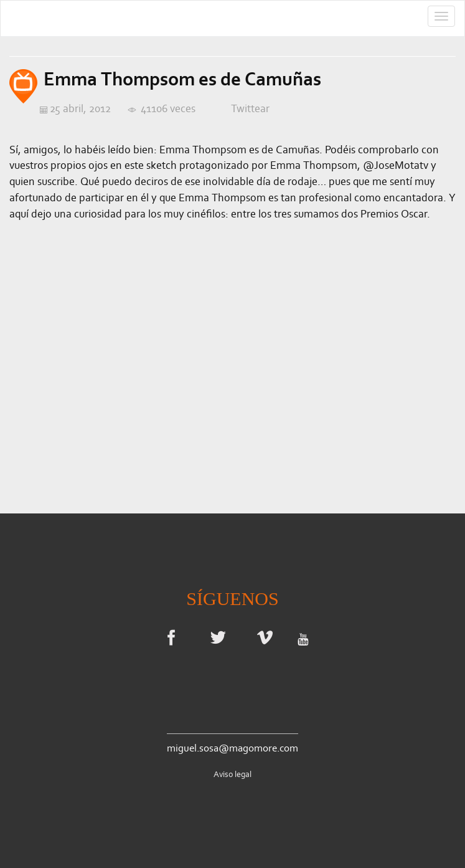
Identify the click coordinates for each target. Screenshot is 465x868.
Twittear (250, 108)
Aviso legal (232, 774)
